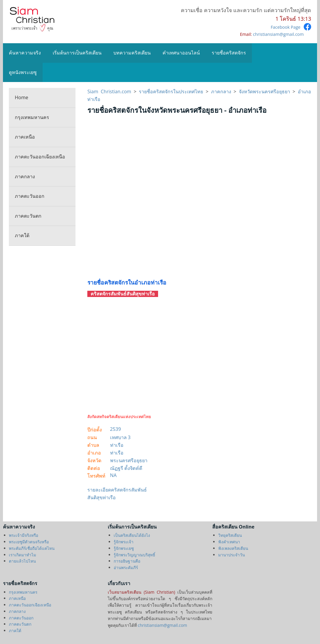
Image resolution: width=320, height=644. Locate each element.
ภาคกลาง (25, 176)
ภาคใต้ (22, 235)
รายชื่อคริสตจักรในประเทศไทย (171, 91)
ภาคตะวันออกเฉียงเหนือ (40, 157)
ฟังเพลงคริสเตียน (233, 548)
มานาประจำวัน (231, 555)
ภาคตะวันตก (28, 216)
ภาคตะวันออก (30, 196)
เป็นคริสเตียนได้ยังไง (132, 535)
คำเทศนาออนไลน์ (181, 53)
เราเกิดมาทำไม (22, 555)
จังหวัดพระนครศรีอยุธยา (264, 91)
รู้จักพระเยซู (124, 548)
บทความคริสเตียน (132, 53)
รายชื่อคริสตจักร (229, 53)
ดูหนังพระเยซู (23, 72)
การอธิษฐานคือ (127, 561)
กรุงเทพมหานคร (32, 117)
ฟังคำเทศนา (229, 542)
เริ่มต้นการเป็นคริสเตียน (77, 53)
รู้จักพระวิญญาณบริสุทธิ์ (134, 555)
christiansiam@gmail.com (278, 34)
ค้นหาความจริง (25, 53)
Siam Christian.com (110, 91)
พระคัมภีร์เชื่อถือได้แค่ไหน (32, 548)
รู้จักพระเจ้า (124, 542)
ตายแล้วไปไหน (22, 561)
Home (21, 97)
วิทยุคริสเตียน (230, 535)
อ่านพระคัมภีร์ (126, 567)
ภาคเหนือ (25, 137)
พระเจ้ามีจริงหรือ (24, 535)
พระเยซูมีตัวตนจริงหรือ (29, 542)
